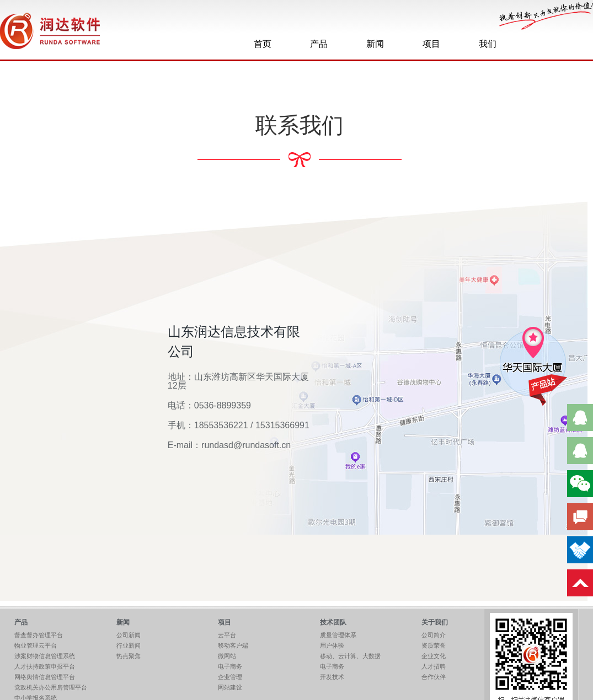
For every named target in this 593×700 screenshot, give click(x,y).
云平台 (227, 635)
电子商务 (230, 666)
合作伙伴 (434, 677)
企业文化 (434, 656)
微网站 (227, 656)
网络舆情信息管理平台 (45, 677)
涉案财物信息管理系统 (45, 656)
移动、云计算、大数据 (350, 656)
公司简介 (434, 635)
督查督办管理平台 (39, 635)
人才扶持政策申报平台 (45, 666)
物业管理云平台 (36, 645)
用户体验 (332, 645)
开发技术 (332, 677)
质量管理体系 (338, 635)
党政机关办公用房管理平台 (51, 687)
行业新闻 (129, 645)
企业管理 (230, 677)
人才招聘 (434, 666)
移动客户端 (233, 645)
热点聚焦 (129, 656)
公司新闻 (129, 635)
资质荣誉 (434, 645)
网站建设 (230, 687)
